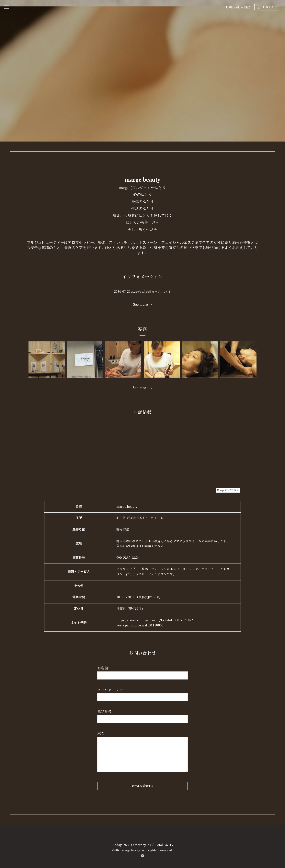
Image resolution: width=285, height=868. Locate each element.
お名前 (103, 668)
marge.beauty (131, 850)
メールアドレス (110, 690)
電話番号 (104, 712)
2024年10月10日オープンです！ (151, 292)
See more (142, 304)
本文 (101, 734)
